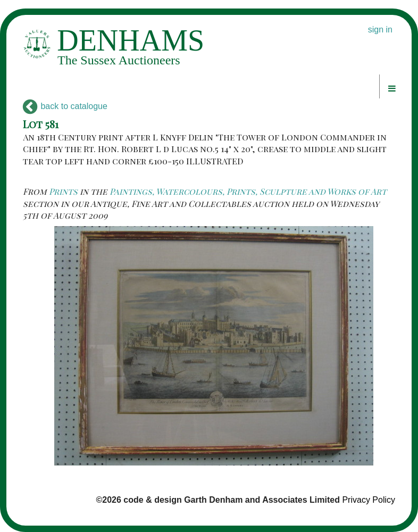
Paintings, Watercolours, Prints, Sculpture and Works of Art (248, 191)
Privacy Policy (369, 500)
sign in (380, 30)
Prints (63, 191)
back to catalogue (65, 106)
